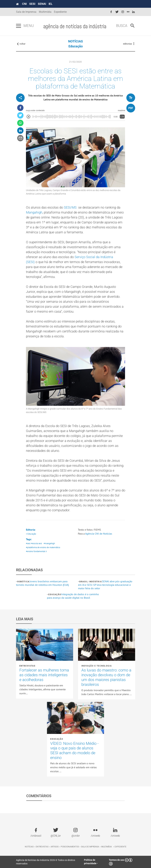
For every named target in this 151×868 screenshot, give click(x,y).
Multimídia (45, 12)
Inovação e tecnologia (97, 666)
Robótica (23, 582)
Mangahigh (34, 212)
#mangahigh (49, 543)
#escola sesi (36, 543)
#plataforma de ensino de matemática (43, 547)
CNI (24, 4)
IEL (51, 4)
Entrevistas (27, 666)
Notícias (29, 847)
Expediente (60, 12)
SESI (32, 4)
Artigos (55, 847)
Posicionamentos (70, 847)
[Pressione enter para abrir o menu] (19, 26)
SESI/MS (70, 207)
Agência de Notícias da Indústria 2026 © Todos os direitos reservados (46, 862)
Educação (76, 46)
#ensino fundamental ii (36, 551)
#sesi (28, 543)
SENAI (42, 4)
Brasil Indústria (91, 582)
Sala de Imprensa (26, 12)
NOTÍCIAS (75, 41)
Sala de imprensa (90, 847)
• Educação (31, 534)
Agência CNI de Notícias (99, 534)
